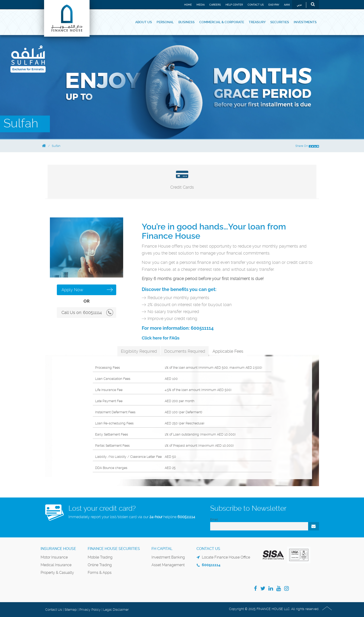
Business (187, 22)
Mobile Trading (100, 557)
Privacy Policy (90, 610)
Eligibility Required (139, 351)
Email (214, 519)
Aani (287, 5)
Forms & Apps (100, 573)
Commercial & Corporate (222, 22)
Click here (152, 338)
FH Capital (162, 549)
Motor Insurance (54, 557)
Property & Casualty (57, 573)
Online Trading (100, 565)
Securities (280, 22)
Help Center (234, 5)
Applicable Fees (228, 351)
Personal (165, 22)
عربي (299, 5)
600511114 (92, 312)
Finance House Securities (114, 549)
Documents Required (185, 351)
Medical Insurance (56, 565)
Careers (215, 5)
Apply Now (72, 290)
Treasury (257, 22)
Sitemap (71, 610)
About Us (144, 22)
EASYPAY (274, 5)
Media (201, 5)
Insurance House (58, 549)
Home (188, 5)
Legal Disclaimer (116, 610)
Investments (305, 22)
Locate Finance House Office (226, 557)
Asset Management (168, 565)
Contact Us (256, 5)
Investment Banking (168, 557)
